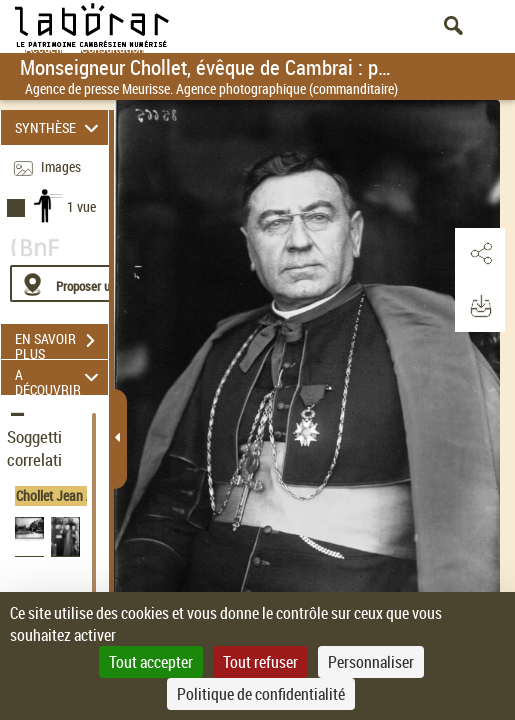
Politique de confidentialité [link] (261, 694)
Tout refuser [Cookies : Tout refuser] (260, 662)
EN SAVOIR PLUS (61, 343)
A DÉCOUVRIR (59, 377)
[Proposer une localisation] (105, 283)
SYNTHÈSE (59, 127)
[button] (480, 254)
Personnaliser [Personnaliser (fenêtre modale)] (371, 662)
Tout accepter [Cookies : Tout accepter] (151, 662)
